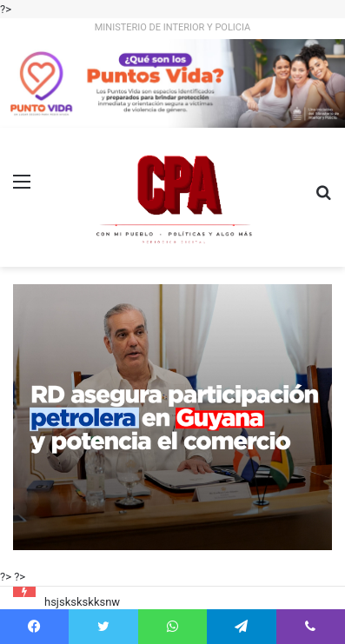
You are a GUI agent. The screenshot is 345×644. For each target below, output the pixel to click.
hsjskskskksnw (82, 602)
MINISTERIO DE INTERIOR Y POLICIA (173, 27)
